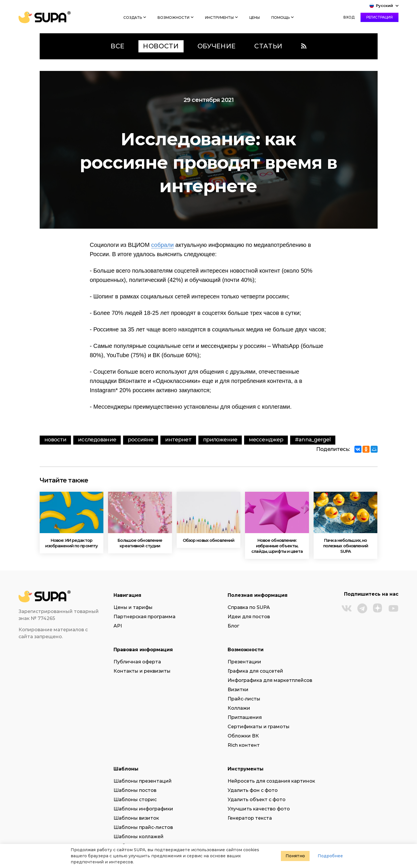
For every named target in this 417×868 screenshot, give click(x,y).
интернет (178, 440)
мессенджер (266, 440)
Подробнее (330, 856)
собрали (162, 245)
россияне (141, 440)
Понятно (295, 856)
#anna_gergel (313, 440)
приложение (220, 440)
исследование (97, 440)
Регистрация (379, 17)
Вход (349, 17)
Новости (55, 440)
